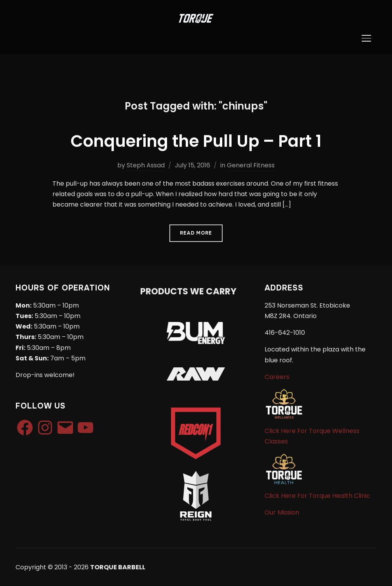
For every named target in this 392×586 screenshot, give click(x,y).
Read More (196, 233)
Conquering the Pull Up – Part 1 (196, 141)
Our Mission (282, 512)
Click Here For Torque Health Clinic (317, 496)
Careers (277, 377)
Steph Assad (146, 165)
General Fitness (251, 165)
